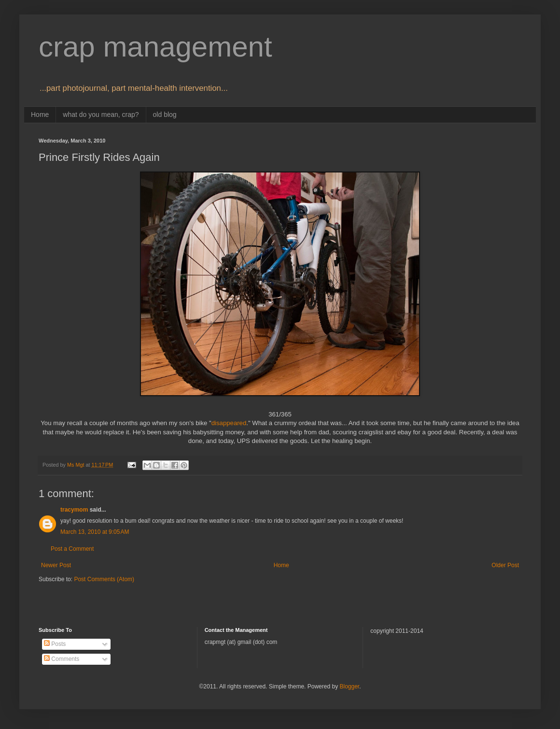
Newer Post (56, 565)
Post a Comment (72, 549)
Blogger (349, 686)
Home (40, 114)
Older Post (505, 565)
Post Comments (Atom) (104, 579)
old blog (165, 114)
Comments (62, 659)
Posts (55, 644)
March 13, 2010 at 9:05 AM (95, 532)
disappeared (229, 423)
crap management (155, 47)
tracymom (74, 510)
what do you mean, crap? (101, 114)
